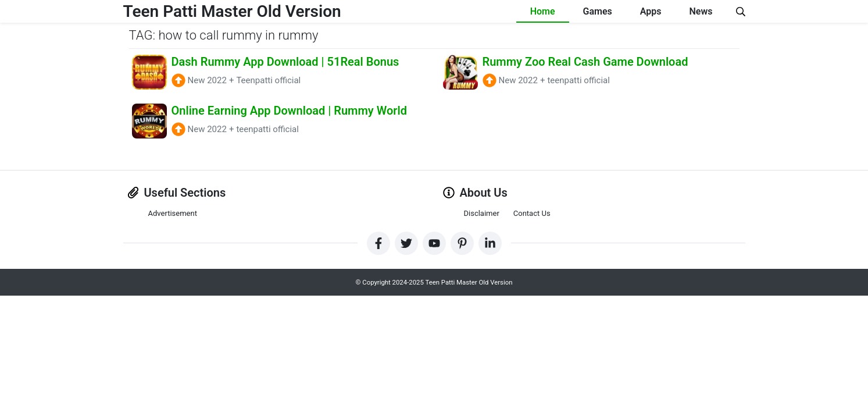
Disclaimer (482, 213)
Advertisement (173, 213)
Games (598, 11)
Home (543, 11)
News (701, 11)
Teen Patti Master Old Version (232, 11)
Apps (651, 11)
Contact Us (532, 213)
